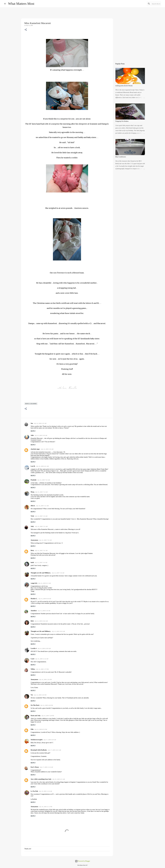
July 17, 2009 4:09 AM (50, 740)
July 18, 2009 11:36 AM (45, 791)
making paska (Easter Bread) (124, 86)
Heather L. (34, 599)
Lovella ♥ (34, 648)
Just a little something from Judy (41, 779)
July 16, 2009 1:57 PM (42, 669)
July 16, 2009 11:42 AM (42, 659)
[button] (26, 30)
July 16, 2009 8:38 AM (45, 599)
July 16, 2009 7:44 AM (58, 573)
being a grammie (31, 404)
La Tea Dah (34, 791)
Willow (33, 669)
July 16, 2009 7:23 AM (41, 516)
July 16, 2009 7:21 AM (42, 506)
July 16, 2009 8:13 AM (44, 583)
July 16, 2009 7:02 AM (44, 480)
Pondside (34, 480)
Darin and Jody (36, 716)
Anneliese (34, 611)
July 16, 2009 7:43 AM (41, 562)
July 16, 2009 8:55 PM (41, 729)
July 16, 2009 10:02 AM (41, 621)
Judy (32, 526)
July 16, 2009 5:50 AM (47, 449)
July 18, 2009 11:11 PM (46, 807)
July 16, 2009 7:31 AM (41, 526)
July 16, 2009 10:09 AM (44, 648)
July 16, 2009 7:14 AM (41, 492)
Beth (32, 621)
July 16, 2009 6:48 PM (47, 705)
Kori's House (35, 767)
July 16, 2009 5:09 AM (41, 435)
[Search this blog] (150, 4)
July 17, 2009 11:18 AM (46, 767)
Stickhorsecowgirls (37, 740)
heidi (32, 562)
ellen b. (33, 506)
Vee (32, 695)
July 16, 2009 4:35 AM (40, 423)
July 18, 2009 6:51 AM (58, 779)
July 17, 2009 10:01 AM (54, 750)
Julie (32, 435)
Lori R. (33, 466)
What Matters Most (21, 4)
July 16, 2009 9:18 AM (44, 611)
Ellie (32, 729)
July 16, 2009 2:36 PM (45, 679)
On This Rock (35, 705)
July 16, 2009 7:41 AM (41, 550)
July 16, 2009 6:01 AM (42, 466)
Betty (32, 550)
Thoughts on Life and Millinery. (41, 573)
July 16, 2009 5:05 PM (40, 695)
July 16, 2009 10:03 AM (58, 631)
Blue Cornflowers (121, 157)
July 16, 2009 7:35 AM (45, 540)
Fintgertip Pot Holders (122, 121)
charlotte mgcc (35, 449)
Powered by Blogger (83, 861)
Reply (33, 431)
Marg (32, 492)
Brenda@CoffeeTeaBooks (39, 750)
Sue (32, 423)
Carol (33, 659)
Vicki (32, 516)
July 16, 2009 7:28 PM (48, 716)
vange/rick (34, 583)
